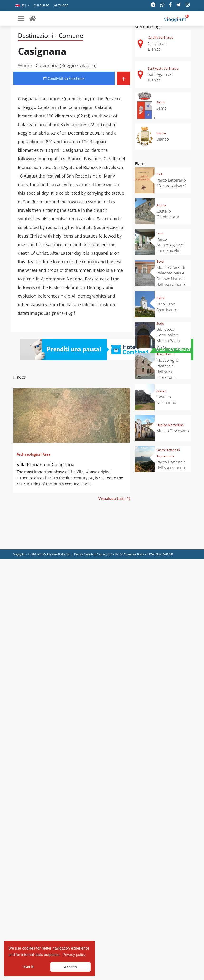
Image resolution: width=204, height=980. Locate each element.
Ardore (161, 205)
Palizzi (161, 298)
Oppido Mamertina (170, 425)
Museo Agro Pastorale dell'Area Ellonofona (167, 369)
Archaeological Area (34, 454)
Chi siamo (42, 5)
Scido (160, 323)
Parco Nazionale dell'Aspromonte (171, 465)
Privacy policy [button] (74, 955)
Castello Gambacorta (168, 214)
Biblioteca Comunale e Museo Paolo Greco (168, 338)
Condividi (64, 78)
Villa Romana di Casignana (46, 465)
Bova (160, 261)
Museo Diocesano (173, 431)
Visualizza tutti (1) (114, 498)
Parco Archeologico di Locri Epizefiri (170, 245)
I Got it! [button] (29, 967)
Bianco (161, 133)
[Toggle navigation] (21, 19)
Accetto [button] (70, 967)
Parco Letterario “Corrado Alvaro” (171, 183)
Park (160, 174)
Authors (61, 5)
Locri (160, 233)
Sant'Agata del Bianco (163, 68)
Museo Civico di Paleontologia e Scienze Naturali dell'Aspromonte (171, 276)
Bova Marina (165, 354)
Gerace (161, 391)
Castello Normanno (166, 400)
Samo (160, 102)
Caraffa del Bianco (161, 37)
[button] (22, 6)
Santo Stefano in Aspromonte (168, 453)
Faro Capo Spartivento (167, 307)
